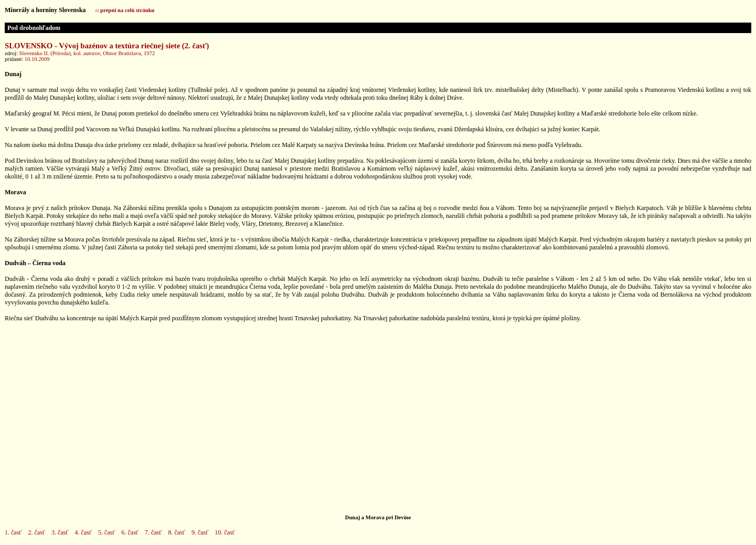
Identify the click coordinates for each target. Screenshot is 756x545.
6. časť (130, 532)
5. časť (107, 532)
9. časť (200, 532)
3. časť (60, 532)
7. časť (153, 532)
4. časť (83, 532)
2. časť (36, 532)
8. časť (176, 532)
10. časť (225, 532)
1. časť (13, 532)
